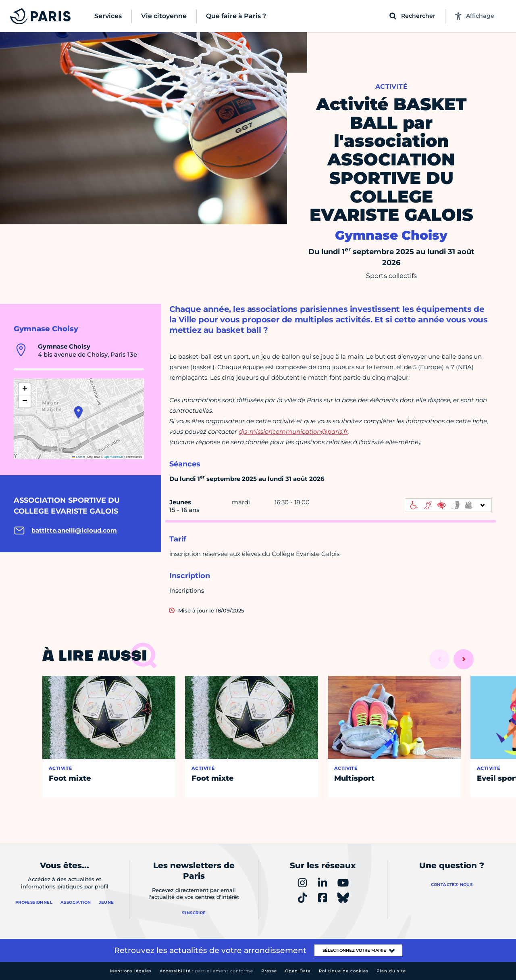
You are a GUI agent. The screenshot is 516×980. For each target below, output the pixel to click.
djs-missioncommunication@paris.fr (293, 431)
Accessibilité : (206, 971)
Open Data (298, 971)
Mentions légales (131, 971)
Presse (269, 971)
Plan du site (391, 971)
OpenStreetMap (115, 457)
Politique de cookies (344, 971)
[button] (78, 412)
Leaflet (79, 457)
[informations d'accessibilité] (448, 505)
